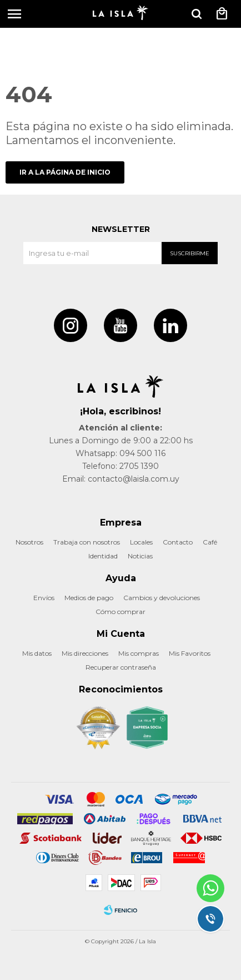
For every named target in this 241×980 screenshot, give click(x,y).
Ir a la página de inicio (65, 172)
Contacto (178, 542)
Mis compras (139, 653)
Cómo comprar (120, 612)
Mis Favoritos (190, 653)
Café (210, 542)
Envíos (44, 598)
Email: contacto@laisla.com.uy (121, 479)
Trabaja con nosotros (87, 542)
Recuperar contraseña (121, 667)
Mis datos (37, 653)
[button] (197, 14)
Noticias (140, 556)
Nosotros (29, 542)
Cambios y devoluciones (162, 598)
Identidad (103, 556)
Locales (141, 542)
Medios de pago (89, 598)
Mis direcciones (85, 653)
